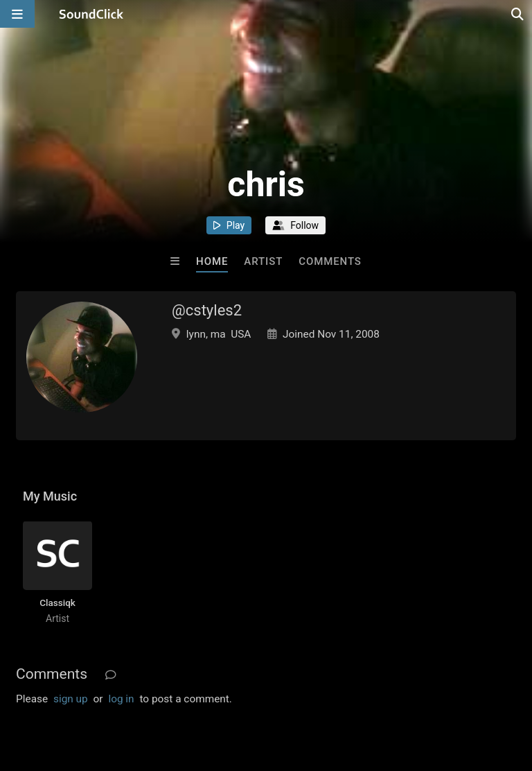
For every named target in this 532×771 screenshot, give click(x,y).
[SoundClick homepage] (91, 14)
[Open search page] (518, 14)
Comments (330, 261)
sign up (71, 699)
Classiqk (57, 603)
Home (212, 261)
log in (121, 699)
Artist (263, 261)
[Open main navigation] (17, 14)
